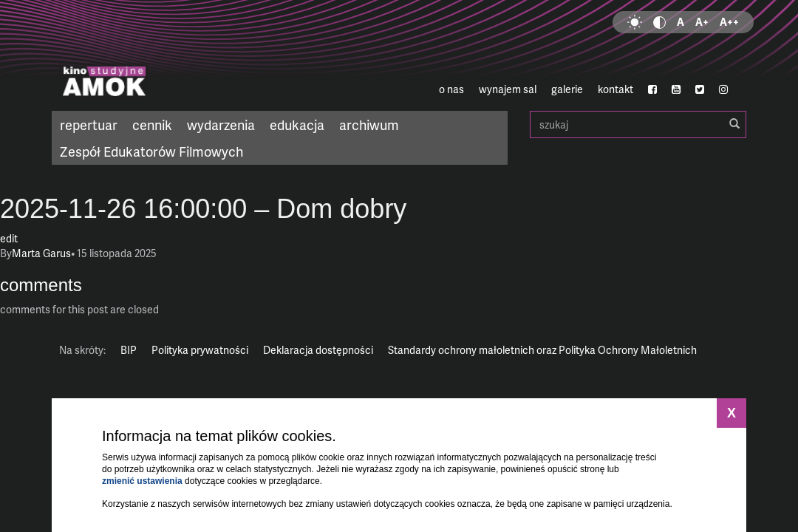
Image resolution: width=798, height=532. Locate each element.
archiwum (369, 125)
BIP (129, 350)
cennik (152, 125)
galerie (567, 89)
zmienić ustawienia (142, 481)
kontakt (615, 89)
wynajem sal (508, 89)
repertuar (89, 125)
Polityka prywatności (200, 350)
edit (9, 238)
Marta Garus (41, 253)
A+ (702, 22)
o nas (451, 89)
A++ (729, 22)
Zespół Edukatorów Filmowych (151, 151)
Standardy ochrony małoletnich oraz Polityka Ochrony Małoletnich (542, 350)
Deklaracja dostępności (318, 350)
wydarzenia (221, 125)
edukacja (297, 125)
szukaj (638, 125)
